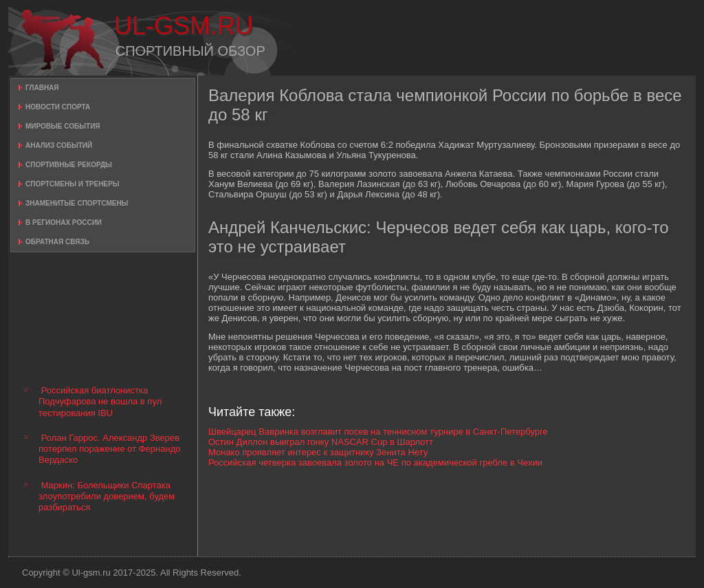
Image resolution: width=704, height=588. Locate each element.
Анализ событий (59, 145)
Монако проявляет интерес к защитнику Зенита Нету (318, 452)
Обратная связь (57, 242)
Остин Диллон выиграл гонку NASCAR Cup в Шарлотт (321, 442)
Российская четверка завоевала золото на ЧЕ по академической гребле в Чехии (375, 462)
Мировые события (63, 126)
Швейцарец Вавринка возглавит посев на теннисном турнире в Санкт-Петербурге (378, 432)
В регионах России (64, 222)
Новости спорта (58, 107)
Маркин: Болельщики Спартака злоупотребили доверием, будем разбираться (107, 497)
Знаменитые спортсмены (77, 203)
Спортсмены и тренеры (72, 184)
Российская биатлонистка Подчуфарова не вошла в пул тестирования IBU (100, 402)
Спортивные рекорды (69, 165)
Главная (42, 88)
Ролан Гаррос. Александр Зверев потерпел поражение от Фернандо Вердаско (109, 449)
